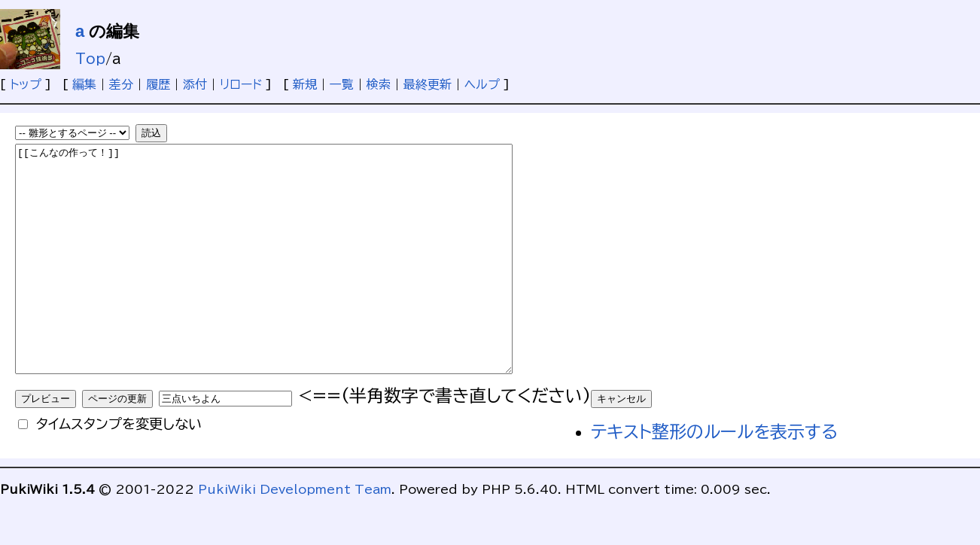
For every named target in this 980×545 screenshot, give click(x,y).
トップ (26, 84)
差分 (121, 84)
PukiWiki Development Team (295, 534)
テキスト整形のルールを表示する (714, 477)
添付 (195, 84)
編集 (84, 84)
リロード (241, 84)
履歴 (158, 84)
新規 (305, 84)
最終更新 (428, 84)
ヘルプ (482, 84)
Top (90, 59)
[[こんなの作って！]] (294, 282)
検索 (379, 84)
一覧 (342, 84)
